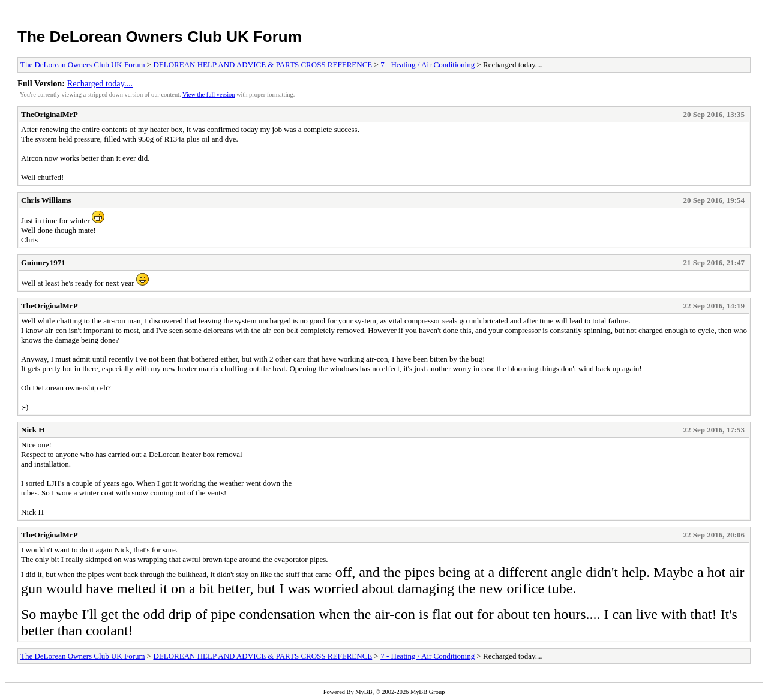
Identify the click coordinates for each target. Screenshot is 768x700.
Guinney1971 (43, 262)
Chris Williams (46, 200)
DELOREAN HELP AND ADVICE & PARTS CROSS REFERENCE (262, 64)
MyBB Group (427, 692)
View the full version (208, 94)
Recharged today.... (100, 83)
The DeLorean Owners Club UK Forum (160, 37)
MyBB (364, 692)
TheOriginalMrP (49, 114)
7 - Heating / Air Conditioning (427, 64)
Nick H (33, 430)
